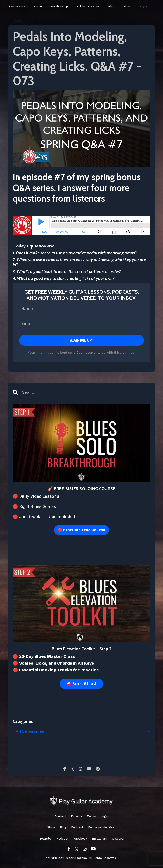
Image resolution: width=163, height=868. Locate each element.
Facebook (80, 840)
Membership (59, 6)
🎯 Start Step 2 (81, 685)
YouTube (46, 840)
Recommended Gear (102, 829)
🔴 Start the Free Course (81, 531)
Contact (60, 817)
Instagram (100, 840)
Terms (91, 817)
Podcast (77, 829)
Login (144, 6)
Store (38, 6)
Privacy (76, 817)
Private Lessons (88, 6)
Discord (118, 840)
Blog (112, 6)
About (127, 6)
